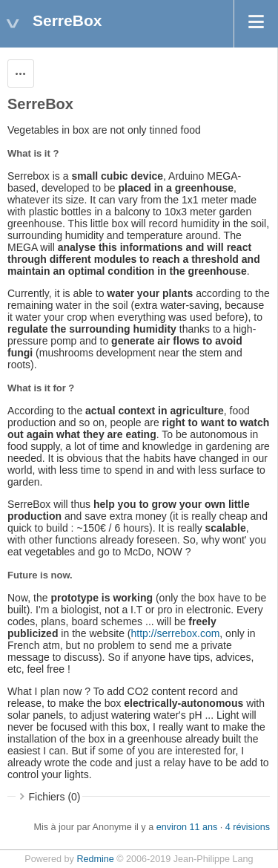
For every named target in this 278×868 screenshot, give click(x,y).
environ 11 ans (187, 827)
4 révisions (248, 827)
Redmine (95, 859)
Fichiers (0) (55, 797)
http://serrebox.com (176, 633)
